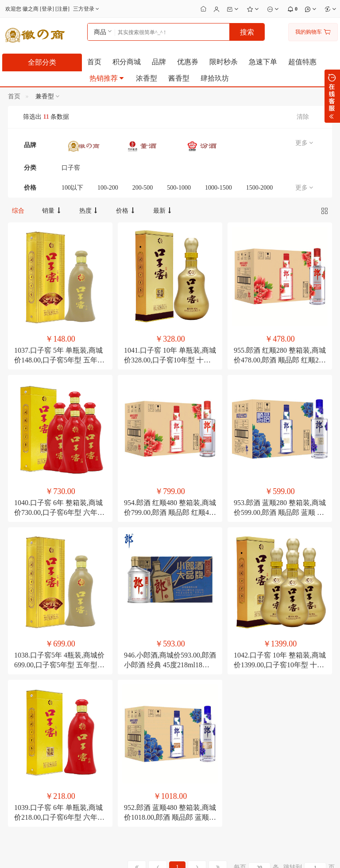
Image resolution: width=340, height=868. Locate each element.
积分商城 (127, 62)
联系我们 (15, 731)
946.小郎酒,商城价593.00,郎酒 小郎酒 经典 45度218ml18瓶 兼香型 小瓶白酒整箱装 (170, 511)
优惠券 (188, 62)
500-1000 (179, 188)
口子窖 (71, 168)
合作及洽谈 (18, 753)
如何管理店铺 (189, 753)
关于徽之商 (18, 720)
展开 (332, 96)
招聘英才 (15, 742)
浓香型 (147, 78)
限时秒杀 (224, 62)
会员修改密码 (189, 720)
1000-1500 (218, 188)
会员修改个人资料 (194, 731)
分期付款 (127, 720)
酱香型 (179, 78)
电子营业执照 (272, 854)
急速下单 (263, 62)
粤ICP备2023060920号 (145, 854)
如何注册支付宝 (135, 764)
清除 (303, 117)
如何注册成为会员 (82, 720)
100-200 (108, 188)
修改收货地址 (189, 742)
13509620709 (260, 706)
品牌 (159, 62)
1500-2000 (260, 188)
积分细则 (71, 731)
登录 (47, 9)
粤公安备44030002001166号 (213, 854)
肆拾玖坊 (215, 78)
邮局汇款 (127, 731)
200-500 (143, 188)
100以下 (72, 188)
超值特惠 (302, 62)
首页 (94, 62)
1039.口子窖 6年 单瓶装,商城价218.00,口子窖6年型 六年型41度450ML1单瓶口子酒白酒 (59, 612)
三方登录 (87, 9)
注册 (62, 9)
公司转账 (127, 753)
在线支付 (127, 742)
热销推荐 (107, 78)
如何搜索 (71, 742)
